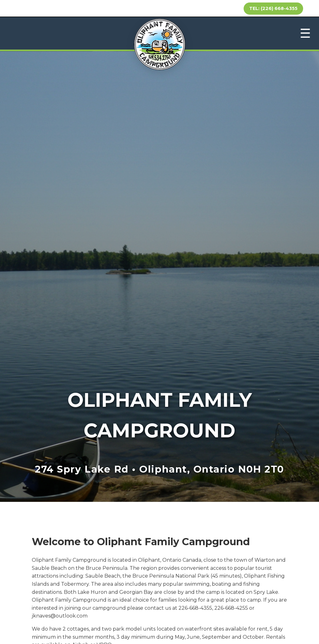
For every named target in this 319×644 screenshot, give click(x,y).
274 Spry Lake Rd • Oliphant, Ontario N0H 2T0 (159, 469)
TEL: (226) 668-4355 (273, 8)
